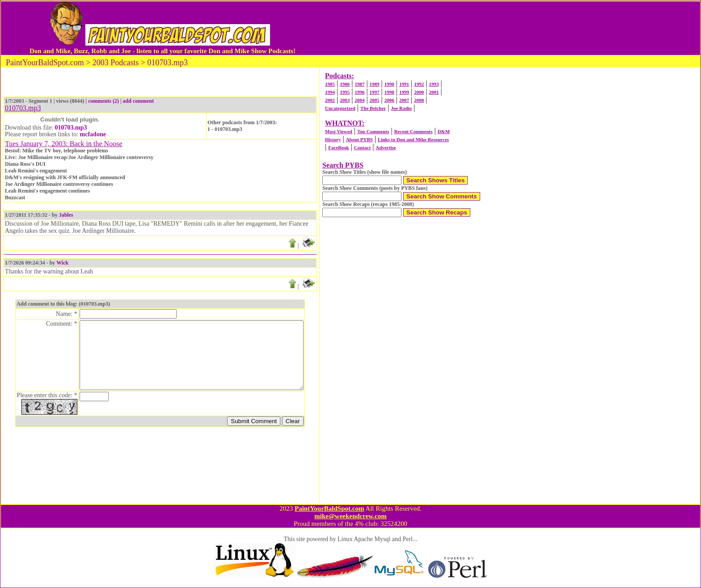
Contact (362, 147)
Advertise (386, 147)
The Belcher (373, 108)
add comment (139, 101)
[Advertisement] (481, 28)
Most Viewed (339, 131)
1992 (419, 84)
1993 (434, 84)
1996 (359, 92)
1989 (375, 84)
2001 (434, 92)
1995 (345, 92)
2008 (419, 100)
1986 (345, 84)
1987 (359, 84)
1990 (389, 84)
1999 (404, 92)
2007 (404, 100)
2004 (359, 100)
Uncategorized (340, 108)
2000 (419, 92)
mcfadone (93, 134)
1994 (330, 92)
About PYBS (359, 139)
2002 (330, 100)
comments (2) (103, 101)
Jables (66, 215)
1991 (404, 84)
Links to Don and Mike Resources (413, 139)
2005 (375, 100)
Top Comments (373, 131)
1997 (375, 92)
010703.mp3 (71, 128)
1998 (389, 92)
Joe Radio (401, 108)
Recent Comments (414, 131)
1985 (330, 84)
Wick (62, 263)
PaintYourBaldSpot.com (329, 508)
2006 (389, 100)
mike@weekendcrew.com (350, 516)
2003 (345, 100)
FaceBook (338, 147)
